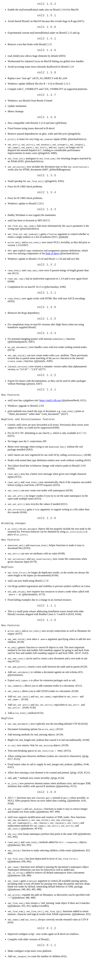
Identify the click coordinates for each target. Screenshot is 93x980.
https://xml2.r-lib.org (50, 412)
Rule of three (52, 260)
